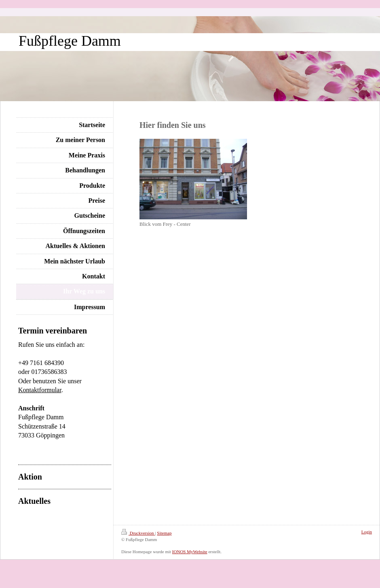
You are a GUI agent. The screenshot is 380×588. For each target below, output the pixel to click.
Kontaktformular (40, 390)
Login (367, 532)
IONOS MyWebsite (190, 552)
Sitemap (164, 533)
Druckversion (138, 533)
